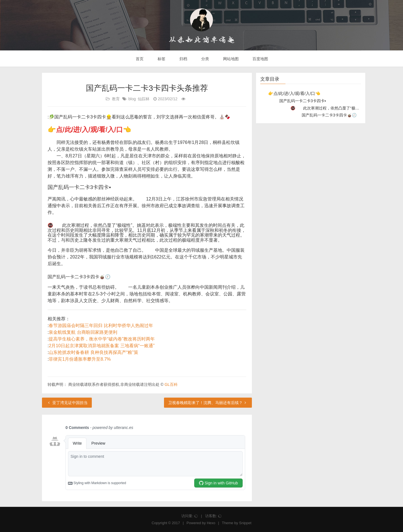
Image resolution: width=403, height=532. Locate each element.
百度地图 (260, 59)
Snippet (245, 523)
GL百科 (171, 384)
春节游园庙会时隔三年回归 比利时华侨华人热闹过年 (101, 326)
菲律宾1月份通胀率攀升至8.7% (80, 359)
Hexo (211, 523)
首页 (139, 59)
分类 (205, 59)
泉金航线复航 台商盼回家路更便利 (83, 332)
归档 (183, 59)
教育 (116, 99)
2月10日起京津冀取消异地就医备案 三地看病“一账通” (102, 346)
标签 (161, 59)
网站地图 (230, 59)
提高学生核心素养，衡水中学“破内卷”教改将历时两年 (102, 339)
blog (132, 99)
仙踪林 (144, 99)
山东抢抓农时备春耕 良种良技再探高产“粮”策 (93, 352)
